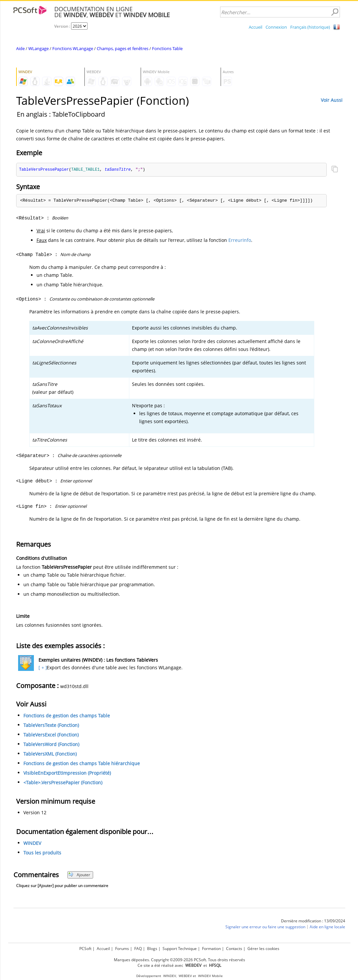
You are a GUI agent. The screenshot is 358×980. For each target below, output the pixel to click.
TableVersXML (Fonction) (50, 754)
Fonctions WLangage (73, 48)
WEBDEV (185, 976)
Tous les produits (42, 853)
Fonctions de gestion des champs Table (67, 716)
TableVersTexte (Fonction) (51, 725)
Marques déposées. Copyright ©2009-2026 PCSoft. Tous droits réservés (179, 960)
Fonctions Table (167, 48)
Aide (20, 48)
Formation (211, 949)
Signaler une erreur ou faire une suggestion (265, 927)
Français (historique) (310, 27)
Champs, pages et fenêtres (123, 48)
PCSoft (85, 949)
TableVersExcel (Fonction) (51, 735)
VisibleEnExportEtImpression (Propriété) (67, 773)
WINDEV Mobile (210, 976)
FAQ (138, 949)
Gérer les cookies (263, 949)
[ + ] (42, 668)
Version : (63, 26)
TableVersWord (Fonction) (51, 745)
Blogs (152, 949)
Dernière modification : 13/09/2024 (313, 921)
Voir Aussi (332, 100)
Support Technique (180, 949)
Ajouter (79, 875)
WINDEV (32, 843)
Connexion (276, 27)
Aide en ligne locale (327, 927)
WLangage (38, 48)
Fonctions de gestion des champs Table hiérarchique (82, 764)
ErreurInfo (240, 240)
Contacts (234, 949)
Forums (122, 949)
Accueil (256, 27)
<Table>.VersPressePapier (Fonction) (63, 783)
